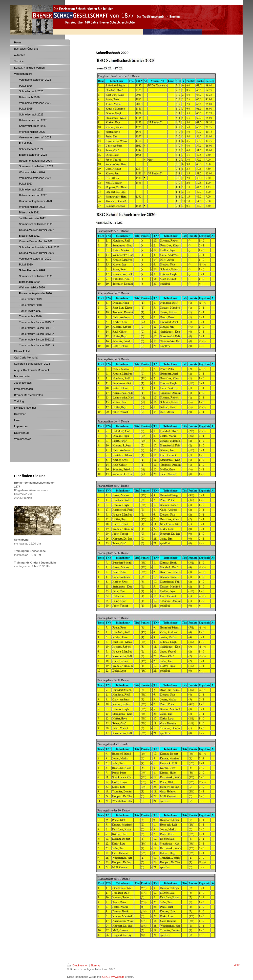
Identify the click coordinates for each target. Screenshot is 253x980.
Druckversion (78, 965)
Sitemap (95, 965)
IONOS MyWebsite (113, 977)
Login (237, 965)
